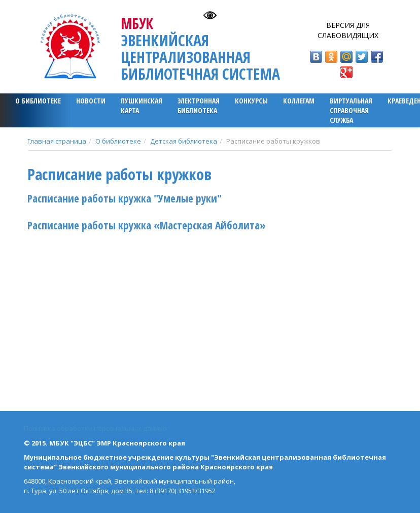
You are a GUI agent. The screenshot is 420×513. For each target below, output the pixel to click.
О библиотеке (38, 101)
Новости (91, 101)
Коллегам (299, 101)
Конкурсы (251, 101)
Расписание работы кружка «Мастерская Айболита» (147, 225)
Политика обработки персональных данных (96, 428)
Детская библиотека (184, 141)
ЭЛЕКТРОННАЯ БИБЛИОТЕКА (199, 106)
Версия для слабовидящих (348, 30)
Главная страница (57, 141)
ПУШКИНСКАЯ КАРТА (142, 106)
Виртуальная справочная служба (351, 110)
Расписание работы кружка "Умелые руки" (125, 198)
